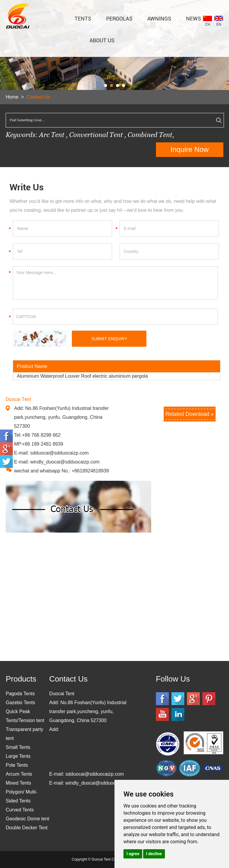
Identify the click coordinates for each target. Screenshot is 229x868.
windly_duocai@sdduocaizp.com (65, 462)
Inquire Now (190, 149)
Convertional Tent (97, 135)
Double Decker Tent (27, 828)
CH (208, 24)
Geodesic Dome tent (27, 819)
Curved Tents (20, 810)
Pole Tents (17, 765)
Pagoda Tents (20, 694)
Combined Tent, (151, 135)
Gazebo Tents (20, 703)
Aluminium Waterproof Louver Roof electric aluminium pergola (82, 376)
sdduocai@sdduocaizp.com (59, 453)
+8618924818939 (90, 471)
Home (12, 97)
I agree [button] (133, 854)
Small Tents (18, 747)
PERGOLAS (119, 19)
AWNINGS (159, 19)
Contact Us (38, 97)
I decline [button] (154, 854)
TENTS (83, 19)
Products (21, 679)
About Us (102, 40)
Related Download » (190, 414)
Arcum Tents (19, 774)
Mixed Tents (18, 783)
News (194, 19)
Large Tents (18, 756)
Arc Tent (52, 135)
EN (219, 24)
